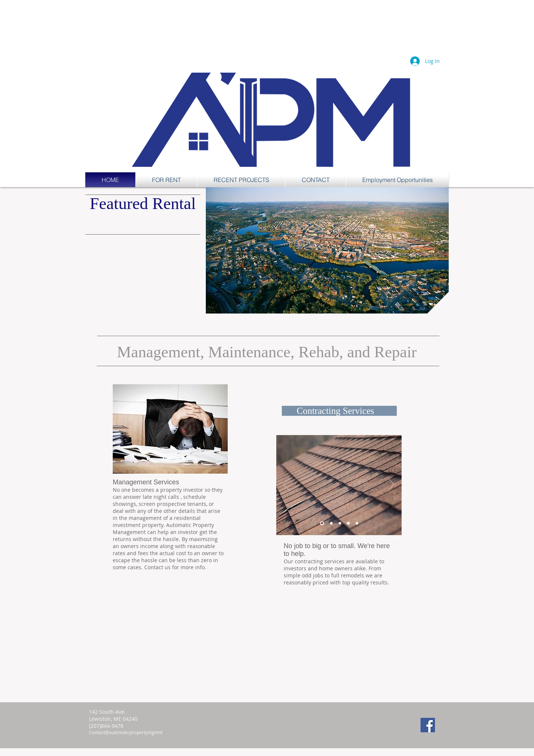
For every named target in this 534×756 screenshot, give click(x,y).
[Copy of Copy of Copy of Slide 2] (357, 523)
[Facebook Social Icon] (428, 725)
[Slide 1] (322, 523)
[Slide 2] (331, 523)
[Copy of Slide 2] (340, 523)
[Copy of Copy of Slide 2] (348, 523)
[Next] (391, 485)
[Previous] (287, 485)
